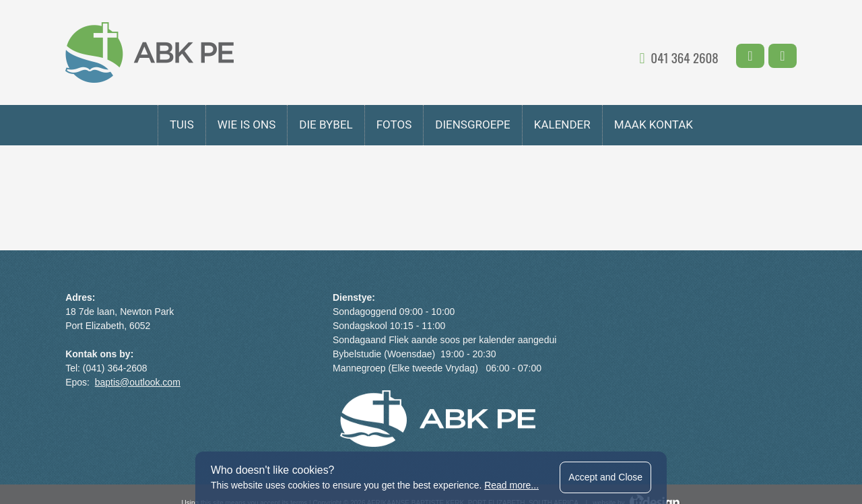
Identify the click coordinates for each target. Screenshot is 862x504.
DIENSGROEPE (472, 124)
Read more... (512, 485)
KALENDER (562, 124)
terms (299, 438)
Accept (607, 477)
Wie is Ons (246, 124)
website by (636, 438)
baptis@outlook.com (140, 382)
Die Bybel (326, 124)
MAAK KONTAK (654, 124)
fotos (394, 124)
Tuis (182, 124)
